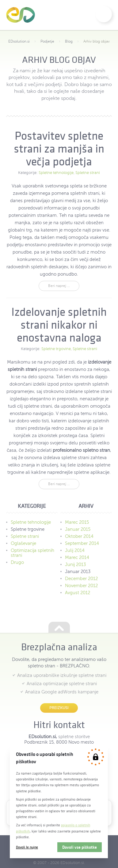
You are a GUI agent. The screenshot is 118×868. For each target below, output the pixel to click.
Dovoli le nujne (27, 847)
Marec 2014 (77, 557)
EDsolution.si (21, 15)
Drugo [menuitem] (17, 562)
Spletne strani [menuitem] (25, 536)
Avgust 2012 (78, 593)
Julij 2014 (75, 550)
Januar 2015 (78, 529)
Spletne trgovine (56, 349)
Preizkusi (59, 708)
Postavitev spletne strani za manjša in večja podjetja (59, 149)
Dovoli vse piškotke (80, 847)
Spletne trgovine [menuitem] (28, 529)
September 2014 (82, 543)
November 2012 (81, 586)
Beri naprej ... (59, 286)
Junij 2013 (75, 564)
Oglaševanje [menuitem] (23, 543)
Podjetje (47, 41)
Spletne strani (88, 173)
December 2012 (81, 579)
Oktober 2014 (79, 536)
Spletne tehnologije (56, 173)
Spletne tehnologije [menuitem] (31, 522)
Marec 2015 (77, 522)
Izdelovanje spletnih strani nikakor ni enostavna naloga (59, 325)
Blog (69, 41)
